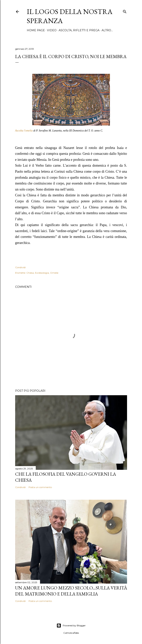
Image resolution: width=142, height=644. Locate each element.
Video (52, 30)
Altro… (107, 30)
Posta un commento (40, 487)
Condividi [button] (20, 267)
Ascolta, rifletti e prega (79, 30)
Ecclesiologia (42, 273)
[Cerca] (125, 11)
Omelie (54, 273)
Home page (36, 30)
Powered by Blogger (71, 626)
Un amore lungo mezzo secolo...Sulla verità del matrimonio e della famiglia (71, 591)
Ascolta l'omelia (24, 131)
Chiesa (30, 273)
